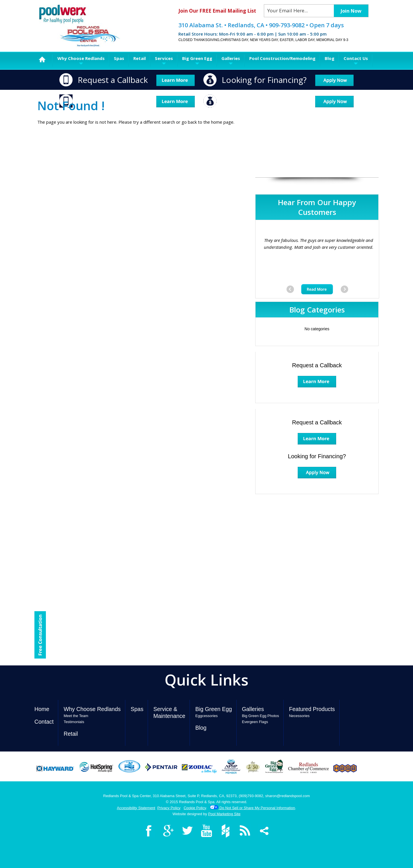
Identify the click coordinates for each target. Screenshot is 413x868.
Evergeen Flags (255, 722)
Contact (44, 722)
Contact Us (356, 58)
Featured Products (312, 709)
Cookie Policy (195, 808)
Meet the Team (76, 716)
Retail (140, 58)
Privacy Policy (169, 808)
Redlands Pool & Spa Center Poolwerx (80, 26)
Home (42, 59)
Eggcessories (206, 716)
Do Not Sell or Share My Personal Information (252, 808)
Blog (330, 58)
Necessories (299, 716)
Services (164, 58)
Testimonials (74, 722)
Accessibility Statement (136, 808)
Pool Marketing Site (224, 814)
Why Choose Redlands (81, 58)
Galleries (231, 58)
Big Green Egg (197, 58)
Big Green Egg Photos (260, 716)
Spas (119, 58)
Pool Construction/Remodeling (282, 58)
